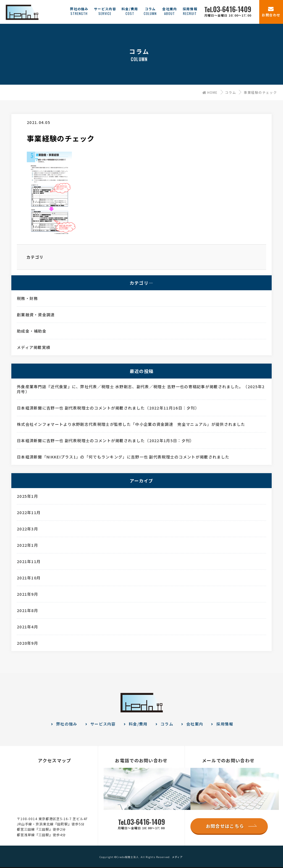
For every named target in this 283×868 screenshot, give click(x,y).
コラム (230, 92)
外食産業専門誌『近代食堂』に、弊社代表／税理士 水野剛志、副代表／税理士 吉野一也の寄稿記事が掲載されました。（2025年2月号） (141, 389)
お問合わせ (271, 15)
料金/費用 (138, 724)
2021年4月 (27, 627)
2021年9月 (27, 594)
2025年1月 (27, 496)
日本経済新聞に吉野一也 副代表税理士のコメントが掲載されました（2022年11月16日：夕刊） (108, 408)
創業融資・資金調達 (36, 315)
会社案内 (195, 724)
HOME (210, 92)
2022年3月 (27, 529)
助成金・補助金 (32, 331)
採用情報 (225, 724)
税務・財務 (27, 298)
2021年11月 (29, 561)
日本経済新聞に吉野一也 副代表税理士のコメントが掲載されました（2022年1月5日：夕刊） (106, 441)
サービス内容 (103, 724)
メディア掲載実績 (34, 347)
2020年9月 (27, 643)
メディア (177, 857)
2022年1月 (27, 545)
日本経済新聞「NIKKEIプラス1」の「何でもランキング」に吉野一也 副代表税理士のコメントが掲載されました (123, 457)
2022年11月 (29, 512)
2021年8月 (27, 610)
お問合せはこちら (225, 826)
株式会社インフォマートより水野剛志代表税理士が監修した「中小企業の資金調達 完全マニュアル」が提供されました (131, 424)
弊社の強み (67, 724)
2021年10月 (29, 578)
